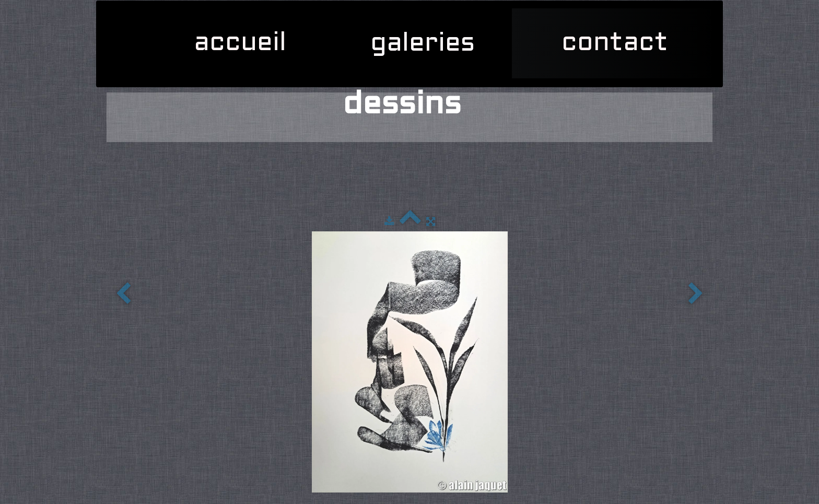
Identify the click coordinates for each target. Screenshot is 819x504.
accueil (240, 43)
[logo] (112, 14)
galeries (426, 44)
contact (615, 43)
